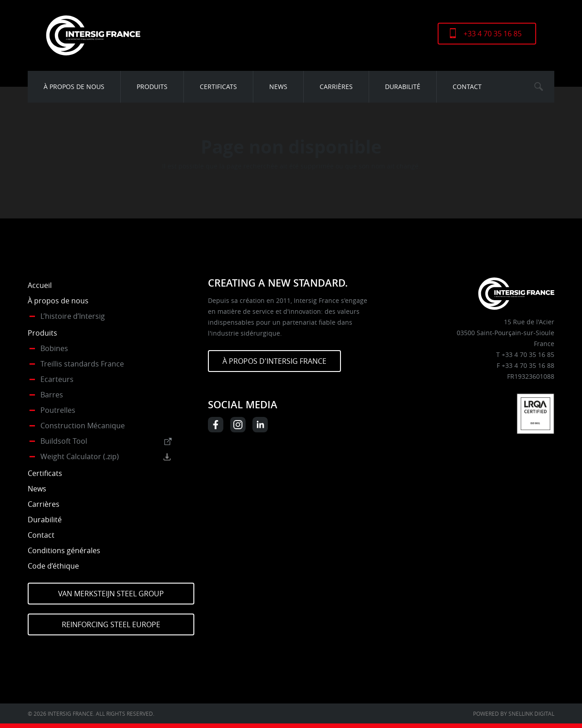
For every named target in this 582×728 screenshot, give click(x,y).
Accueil (40, 285)
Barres (52, 395)
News (278, 87)
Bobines (54, 348)
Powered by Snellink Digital (514, 713)
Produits (152, 87)
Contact (467, 87)
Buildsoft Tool (64, 441)
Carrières (336, 87)
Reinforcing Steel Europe (111, 624)
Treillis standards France (82, 364)
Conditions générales (64, 550)
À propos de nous (74, 87)
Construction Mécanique (83, 426)
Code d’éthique (53, 566)
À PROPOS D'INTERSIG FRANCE (274, 361)
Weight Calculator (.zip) (80, 456)
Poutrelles (58, 410)
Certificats (218, 87)
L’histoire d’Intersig (73, 316)
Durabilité (403, 87)
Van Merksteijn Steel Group (111, 594)
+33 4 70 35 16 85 (493, 34)
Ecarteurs (57, 379)
